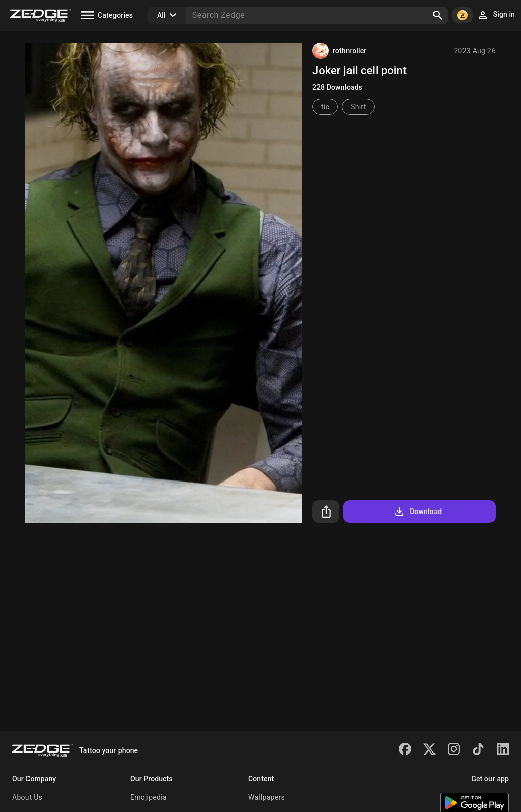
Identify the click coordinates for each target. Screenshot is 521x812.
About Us (27, 797)
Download (417, 512)
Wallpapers (267, 797)
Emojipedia (149, 797)
